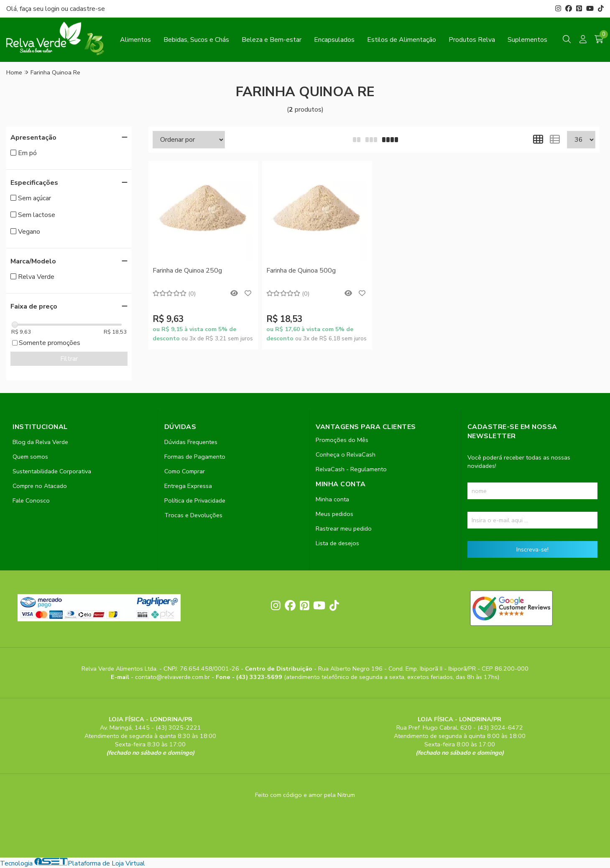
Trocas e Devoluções (193, 515)
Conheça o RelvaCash (346, 454)
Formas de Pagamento (195, 457)
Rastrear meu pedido (344, 528)
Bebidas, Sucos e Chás (196, 40)
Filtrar (69, 359)
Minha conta (332, 499)
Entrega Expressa (188, 486)
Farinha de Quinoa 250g (187, 271)
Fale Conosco (31, 500)
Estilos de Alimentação (402, 40)
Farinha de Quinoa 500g (301, 271)
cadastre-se (87, 9)
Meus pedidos (334, 514)
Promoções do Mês (342, 440)
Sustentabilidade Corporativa (52, 471)
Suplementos (527, 40)
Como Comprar (185, 471)
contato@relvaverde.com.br (173, 677)
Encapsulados (334, 40)
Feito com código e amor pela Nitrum (305, 795)
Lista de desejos (337, 543)
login (53, 9)
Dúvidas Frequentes (191, 442)
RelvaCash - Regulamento (351, 469)
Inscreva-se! (532, 549)
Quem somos (30, 457)
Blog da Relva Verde (40, 442)
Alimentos (135, 40)
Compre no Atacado (40, 486)
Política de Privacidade (195, 500)
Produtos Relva (472, 40)
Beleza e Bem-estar (272, 40)
